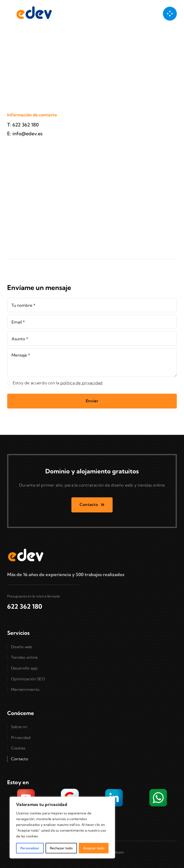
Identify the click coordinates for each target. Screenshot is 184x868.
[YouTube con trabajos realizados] (26, 790)
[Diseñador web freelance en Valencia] (34, 7)
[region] (62, 828)
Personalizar (30, 848)
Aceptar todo (94, 848)
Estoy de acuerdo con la (58, 383)
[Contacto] (92, 505)
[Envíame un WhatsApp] (158, 790)
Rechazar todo (61, 848)
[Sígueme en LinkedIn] (114, 790)
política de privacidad (82, 383)
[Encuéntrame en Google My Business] (70, 790)
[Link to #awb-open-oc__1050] (170, 14)
